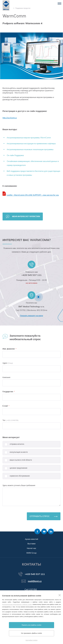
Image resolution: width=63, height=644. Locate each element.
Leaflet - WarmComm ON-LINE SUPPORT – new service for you (33, 195)
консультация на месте (15, 453)
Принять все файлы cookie (31, 625)
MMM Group (31, 553)
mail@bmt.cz (35, 581)
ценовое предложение (15, 469)
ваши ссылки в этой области (17, 461)
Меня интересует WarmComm (26, 216)
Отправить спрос (40, 516)
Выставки (32, 544)
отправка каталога (13, 445)
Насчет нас (31, 548)
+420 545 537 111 (31, 275)
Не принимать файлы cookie (31, 633)
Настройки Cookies (31, 640)
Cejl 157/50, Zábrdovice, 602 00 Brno (31, 310)
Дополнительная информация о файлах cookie (17, 604)
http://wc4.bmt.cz (10, 118)
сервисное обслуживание (16, 477)
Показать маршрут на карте (32, 316)
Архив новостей (31, 539)
